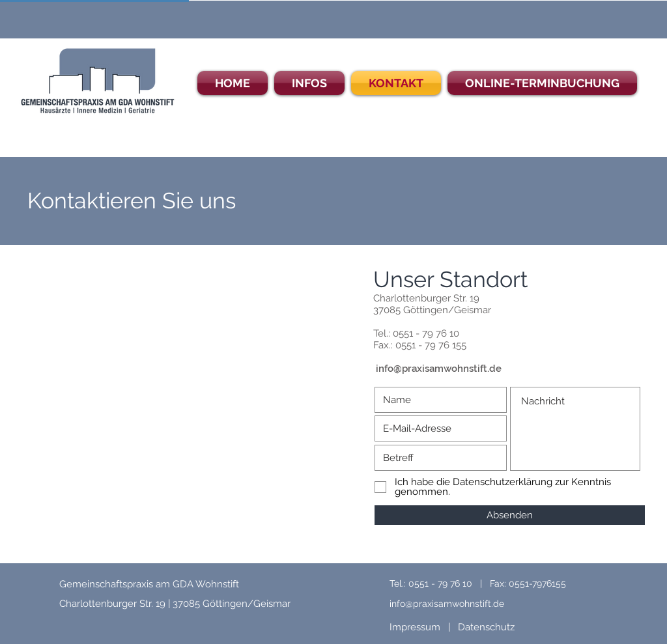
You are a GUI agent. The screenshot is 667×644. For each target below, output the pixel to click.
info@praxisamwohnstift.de (439, 369)
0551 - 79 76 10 (426, 333)
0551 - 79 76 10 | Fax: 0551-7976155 (487, 583)
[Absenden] (510, 515)
